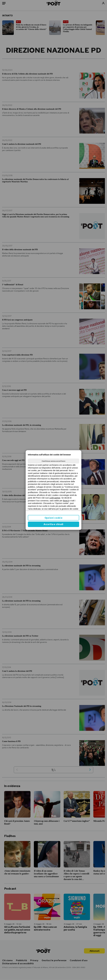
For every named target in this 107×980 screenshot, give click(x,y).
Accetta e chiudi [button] (53, 524)
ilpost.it (66, 501)
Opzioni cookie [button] (54, 518)
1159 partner (55, 498)
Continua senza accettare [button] (53, 461)
